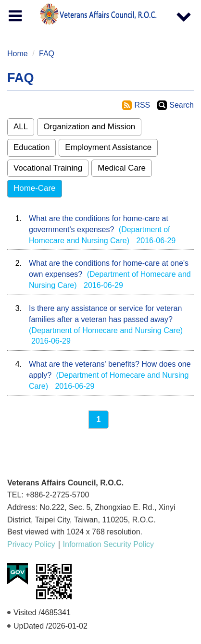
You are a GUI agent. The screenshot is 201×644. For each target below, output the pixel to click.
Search (182, 105)
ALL (21, 127)
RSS (142, 105)
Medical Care (122, 168)
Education (31, 147)
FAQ (47, 54)
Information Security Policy (108, 544)
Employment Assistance (108, 147)
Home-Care (35, 188)
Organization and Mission (89, 127)
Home (18, 54)
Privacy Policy (31, 544)
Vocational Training (48, 168)
